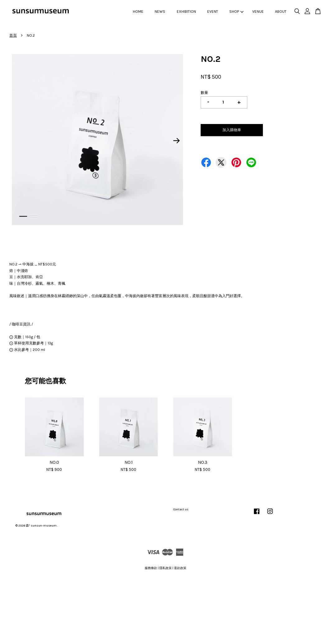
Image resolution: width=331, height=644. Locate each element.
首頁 (13, 35)
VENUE (258, 11)
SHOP (236, 11)
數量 (204, 93)
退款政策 (180, 568)
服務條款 (151, 568)
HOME (138, 11)
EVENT (213, 11)
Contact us (181, 509)
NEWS (160, 11)
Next (177, 140)
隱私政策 (165, 568)
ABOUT (281, 11)
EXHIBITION (186, 11)
